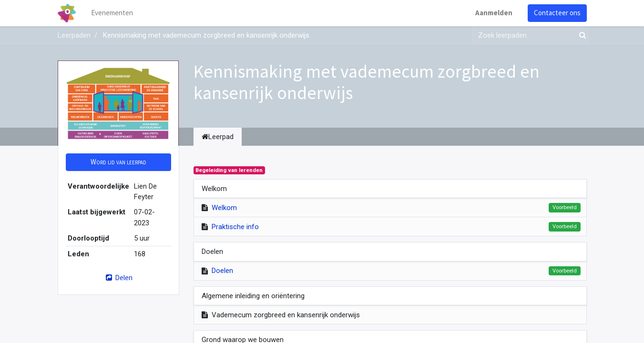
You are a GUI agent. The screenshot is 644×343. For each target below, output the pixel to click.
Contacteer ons (557, 13)
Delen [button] (118, 277)
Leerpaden (74, 35)
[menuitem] (112, 13)
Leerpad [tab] (218, 137)
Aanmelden (494, 13)
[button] (118, 162)
